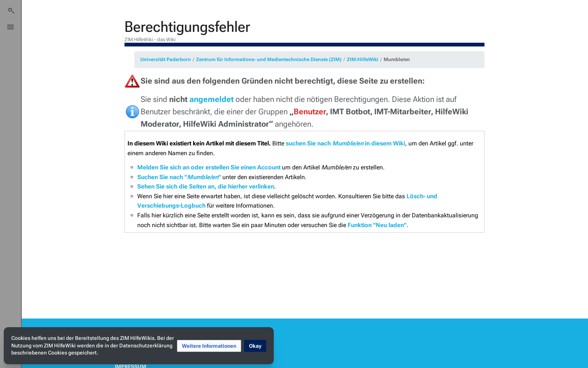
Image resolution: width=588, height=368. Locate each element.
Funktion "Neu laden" (377, 225)
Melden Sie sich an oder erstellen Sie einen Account (209, 167)
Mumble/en (397, 59)
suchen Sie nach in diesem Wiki (345, 143)
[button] (209, 346)
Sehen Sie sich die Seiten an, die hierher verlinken (206, 186)
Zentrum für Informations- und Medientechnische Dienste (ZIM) (269, 59)
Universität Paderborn (166, 59)
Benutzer (310, 112)
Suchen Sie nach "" (179, 177)
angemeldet (211, 99)
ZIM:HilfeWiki (363, 59)
